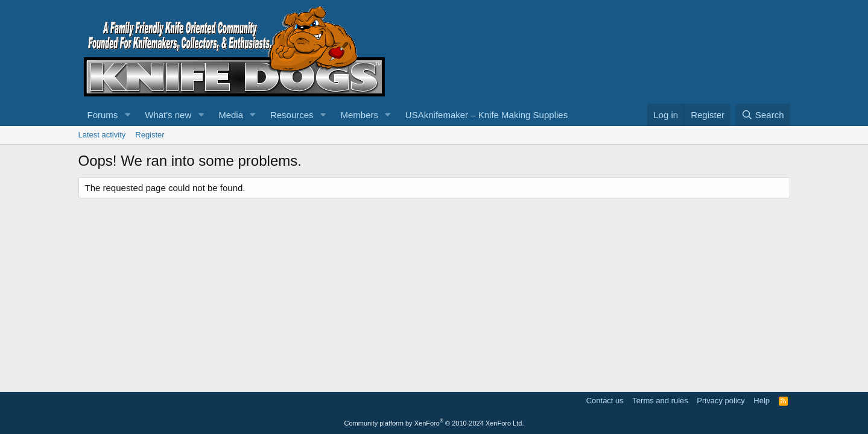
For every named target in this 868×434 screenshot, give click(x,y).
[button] (127, 115)
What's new (168, 115)
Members (359, 115)
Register (150, 135)
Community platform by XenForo (434, 423)
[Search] (763, 115)
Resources (292, 115)
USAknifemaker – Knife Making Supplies (486, 115)
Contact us (605, 401)
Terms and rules (660, 401)
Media (231, 115)
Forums (103, 115)
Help (762, 401)
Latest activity (102, 135)
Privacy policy (721, 401)
